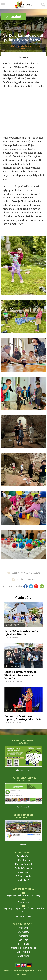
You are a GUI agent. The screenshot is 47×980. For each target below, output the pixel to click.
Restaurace (23, 944)
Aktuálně (14, 17)
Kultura (26, 57)
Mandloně (23, 936)
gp (36, 586)
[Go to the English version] (24, 965)
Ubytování (24, 940)
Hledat (43, 5)
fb (26, 586)
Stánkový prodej (24, 876)
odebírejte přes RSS (26, 580)
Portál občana (23, 856)
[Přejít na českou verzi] (18, 965)
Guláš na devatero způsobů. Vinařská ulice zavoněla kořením (21, 675)
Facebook (23, 844)
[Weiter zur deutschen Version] (29, 965)
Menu (3, 5)
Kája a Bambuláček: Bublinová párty (23, 895)
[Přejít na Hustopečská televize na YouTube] (24, 793)
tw (31, 586)
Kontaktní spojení (23, 864)
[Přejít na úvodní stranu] (24, 5)
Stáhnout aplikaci (23, 770)
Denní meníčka (23, 952)
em (42, 586)
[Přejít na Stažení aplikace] (24, 756)
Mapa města (23, 956)
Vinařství (24, 928)
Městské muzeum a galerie (24, 948)
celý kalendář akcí (24, 916)
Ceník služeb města (24, 868)
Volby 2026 (24, 880)
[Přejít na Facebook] (24, 831)
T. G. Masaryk (24, 932)
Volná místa (24, 872)
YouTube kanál (23, 807)
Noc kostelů (24, 902)
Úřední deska (24, 860)
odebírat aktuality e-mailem (26, 573)
